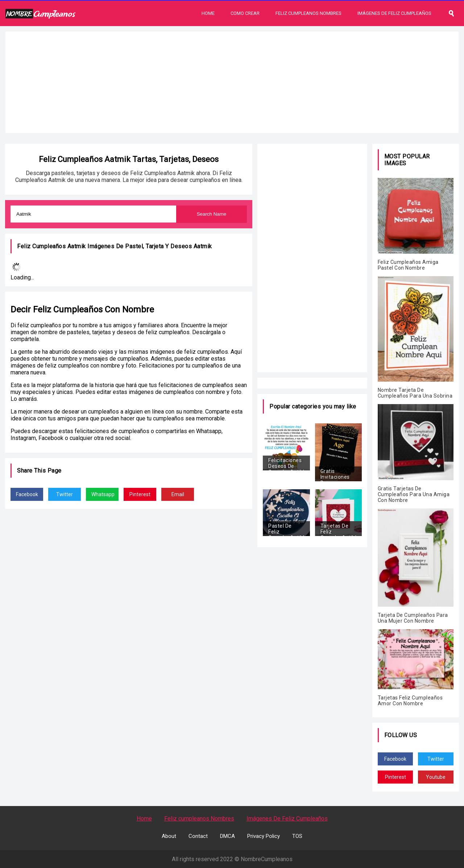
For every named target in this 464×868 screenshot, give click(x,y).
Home (208, 13)
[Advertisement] (232, 82)
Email (178, 494)
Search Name (212, 214)
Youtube (436, 777)
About (169, 836)
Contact (198, 836)
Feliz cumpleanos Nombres (199, 819)
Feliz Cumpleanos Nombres (308, 13)
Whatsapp (103, 494)
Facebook (27, 494)
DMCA (227, 836)
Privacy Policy (264, 836)
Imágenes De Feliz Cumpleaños (394, 13)
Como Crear (245, 13)
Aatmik (203, 246)
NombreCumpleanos (267, 859)
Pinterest (140, 494)
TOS (297, 836)
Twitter (65, 494)
